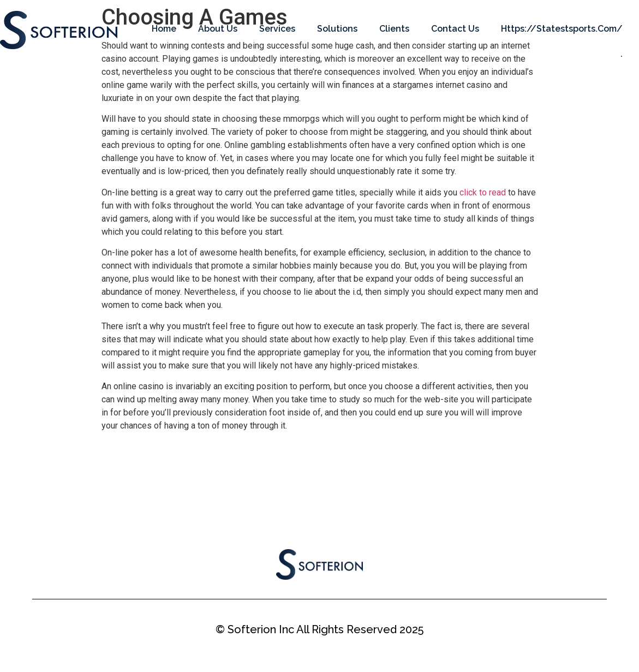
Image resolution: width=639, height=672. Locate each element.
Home (164, 29)
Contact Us (455, 29)
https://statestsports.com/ (562, 29)
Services (277, 29)
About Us (218, 29)
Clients (394, 29)
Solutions (337, 29)
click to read (483, 192)
